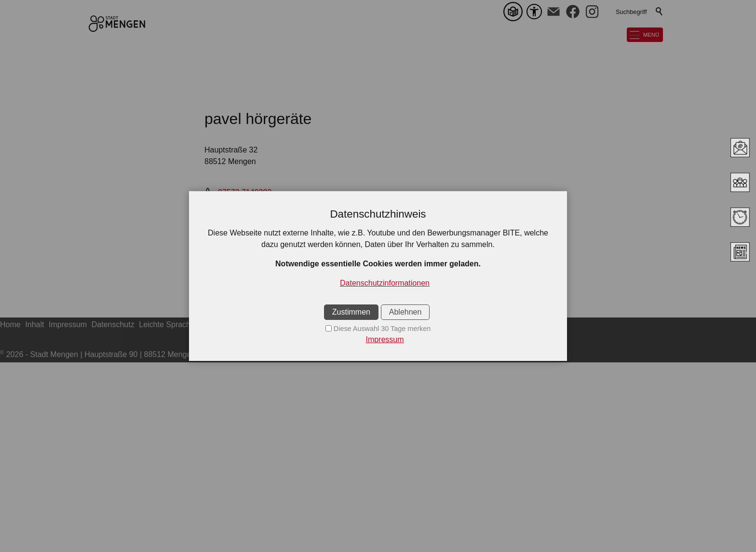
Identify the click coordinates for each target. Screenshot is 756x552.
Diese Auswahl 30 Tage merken (382, 329)
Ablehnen (405, 312)
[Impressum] (378, 340)
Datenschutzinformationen (385, 283)
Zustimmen (351, 312)
